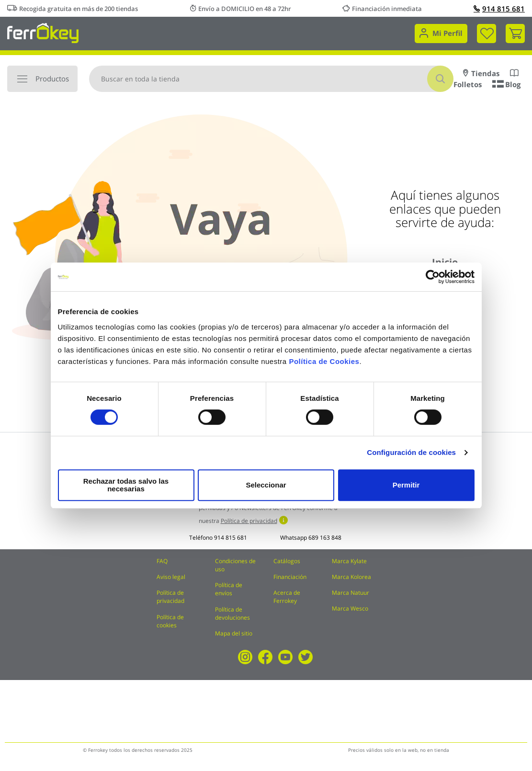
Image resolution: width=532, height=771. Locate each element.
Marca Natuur (351, 593)
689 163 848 (325, 538)
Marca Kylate (349, 561)
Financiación (290, 577)
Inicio (445, 262)
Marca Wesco (350, 608)
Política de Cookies (324, 365)
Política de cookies (170, 621)
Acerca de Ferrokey (287, 597)
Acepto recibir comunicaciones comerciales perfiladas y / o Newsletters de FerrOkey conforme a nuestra (268, 510)
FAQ (162, 561)
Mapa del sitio (234, 633)
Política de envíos (229, 589)
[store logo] (43, 32)
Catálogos (287, 561)
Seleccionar (264, 485)
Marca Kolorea (351, 577)
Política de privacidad (170, 597)
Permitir (406, 485)
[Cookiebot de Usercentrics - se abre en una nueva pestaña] (433, 281)
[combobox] (271, 79)
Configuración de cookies (411, 456)
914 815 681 (499, 9)
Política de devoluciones (232, 613)
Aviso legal (171, 577)
